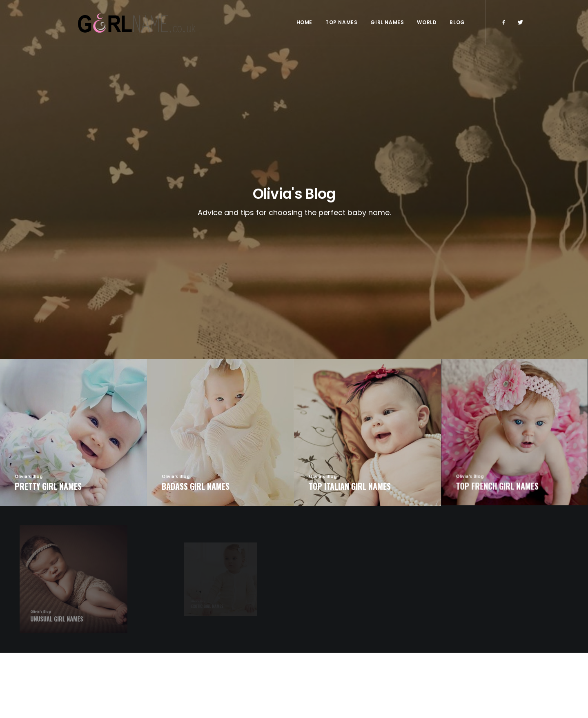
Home (304, 22)
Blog (457, 22)
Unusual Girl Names (325, 641)
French (486, 629)
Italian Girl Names (204, 654)
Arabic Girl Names (204, 629)
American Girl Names (208, 641)
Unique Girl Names (324, 665)
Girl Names (387, 22)
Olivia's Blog (438, 643)
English (461, 629)
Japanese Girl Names (207, 666)
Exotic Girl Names (323, 653)
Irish (480, 656)
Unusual (432, 656)
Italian (500, 643)
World (427, 22)
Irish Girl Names (321, 629)
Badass (458, 656)
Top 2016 (433, 629)
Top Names (341, 22)
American (473, 643)
